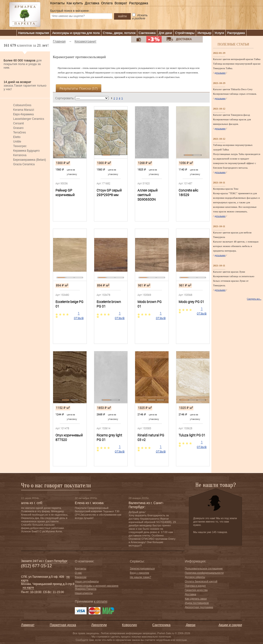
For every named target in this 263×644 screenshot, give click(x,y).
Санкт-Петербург (56, 561)
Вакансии (81, 577)
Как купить (75, 3)
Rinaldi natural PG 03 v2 (151, 438)
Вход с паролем (140, 573)
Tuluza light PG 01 (192, 435)
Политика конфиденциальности (204, 573)
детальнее (220, 73)
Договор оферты (195, 577)
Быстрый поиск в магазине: (70, 11)
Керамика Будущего (26, 151)
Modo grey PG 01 (191, 302)
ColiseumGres (22, 105)
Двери (191, 625)
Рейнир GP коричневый (65, 193)
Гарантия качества (196, 590)
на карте (28, 588)
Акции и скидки (230, 625)
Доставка (92, 3)
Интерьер (204, 33)
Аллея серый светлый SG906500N (148, 195)
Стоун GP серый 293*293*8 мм (109, 193)
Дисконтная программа (199, 607)
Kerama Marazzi (24, 110)
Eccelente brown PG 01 (109, 304)
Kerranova (20, 155)
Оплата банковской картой (201, 581)
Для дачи (165, 33)
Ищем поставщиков (197, 603)
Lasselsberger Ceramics (29, 119)
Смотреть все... (254, 299)
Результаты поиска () (79, 88)
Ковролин (129, 625)
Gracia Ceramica (24, 164)
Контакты (57, 3)
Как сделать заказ (196, 599)
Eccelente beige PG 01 (69, 304)
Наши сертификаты (87, 581)
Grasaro (18, 128)
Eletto (17, 137)
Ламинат (28, 625)
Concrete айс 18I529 (188, 193)
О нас (78, 573)
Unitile (17, 142)
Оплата (107, 3)
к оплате (101, 601)
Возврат (121, 3)
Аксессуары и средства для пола (76, 33)
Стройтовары (185, 33)
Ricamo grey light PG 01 (109, 438)
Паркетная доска (63, 625)
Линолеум (99, 625)
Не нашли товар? (140, 577)
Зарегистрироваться (142, 568)
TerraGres (19, 132)
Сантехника (147, 33)
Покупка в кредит (195, 586)
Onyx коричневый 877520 (69, 438)
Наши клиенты (84, 593)
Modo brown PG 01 (150, 304)
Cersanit (19, 123)
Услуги (219, 33)
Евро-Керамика (23, 114)
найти (122, 16)
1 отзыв (79, 316)
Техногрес (20, 146)
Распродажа (139, 3)
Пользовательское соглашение (204, 568)
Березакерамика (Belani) (30, 160)
